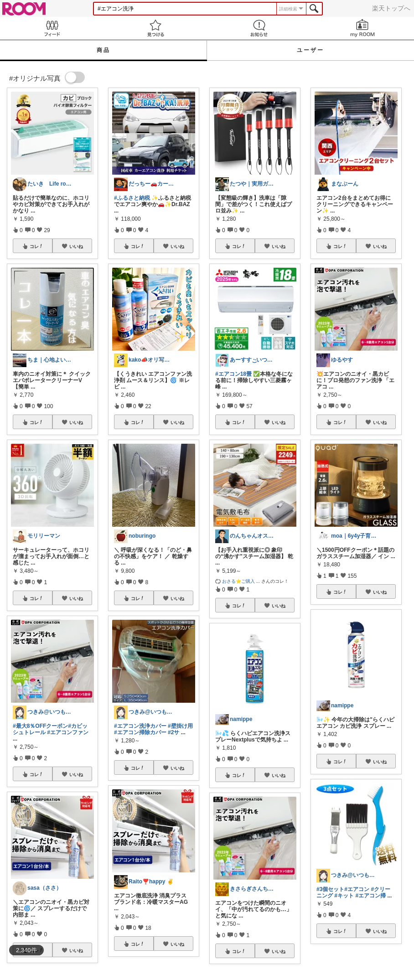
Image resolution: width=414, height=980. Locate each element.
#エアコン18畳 (233, 374)
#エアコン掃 (370, 896)
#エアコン (357, 889)
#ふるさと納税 (132, 198)
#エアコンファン (68, 732)
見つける (155, 28)
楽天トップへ (391, 8)
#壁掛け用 (180, 726)
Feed (52, 28)
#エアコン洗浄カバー (140, 726)
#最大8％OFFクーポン (40, 726)
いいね (76, 246)
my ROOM (362, 28)
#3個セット (330, 889)
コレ (36, 246)
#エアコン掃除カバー (140, 732)
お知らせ (259, 28)
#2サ (173, 732)
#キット (344, 896)
